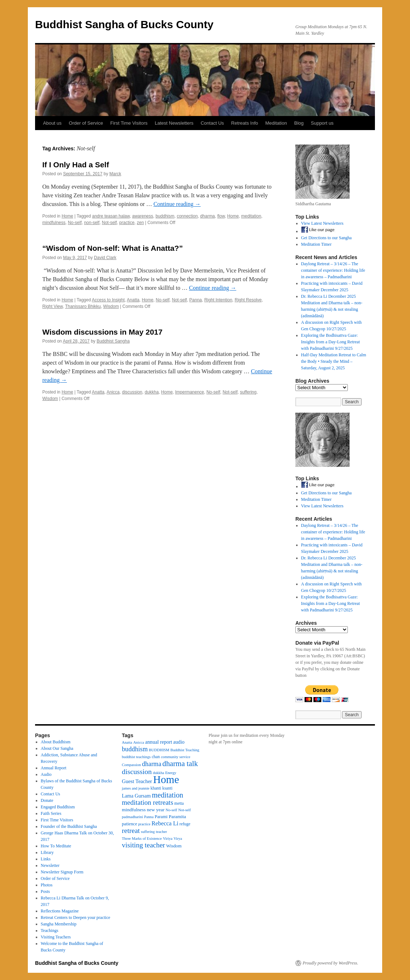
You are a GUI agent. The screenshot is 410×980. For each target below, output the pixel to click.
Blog (299, 123)
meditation (251, 216)
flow (221, 216)
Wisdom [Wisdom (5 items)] (174, 846)
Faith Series (51, 813)
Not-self (109, 223)
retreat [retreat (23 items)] (131, 831)
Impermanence (189, 392)
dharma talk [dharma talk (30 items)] (180, 764)
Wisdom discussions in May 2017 (102, 332)
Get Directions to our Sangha (326, 238)
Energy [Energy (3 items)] (171, 773)
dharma (208, 216)
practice (127, 223)
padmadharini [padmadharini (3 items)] (133, 817)
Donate (47, 800)
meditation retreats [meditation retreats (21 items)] (148, 802)
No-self (75, 223)
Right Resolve (248, 300)
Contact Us (212, 123)
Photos (47, 885)
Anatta (133, 300)
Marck (116, 174)
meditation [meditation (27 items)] (168, 795)
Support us (322, 123)
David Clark (105, 258)
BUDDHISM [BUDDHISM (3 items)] (159, 750)
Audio (46, 774)
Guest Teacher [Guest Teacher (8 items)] (137, 781)
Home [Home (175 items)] (166, 779)
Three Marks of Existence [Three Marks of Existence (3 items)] (142, 839)
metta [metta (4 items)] (179, 803)
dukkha (152, 392)
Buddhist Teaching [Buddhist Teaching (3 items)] (185, 750)
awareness (142, 216)
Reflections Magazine (60, 911)
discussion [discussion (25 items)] (137, 771)
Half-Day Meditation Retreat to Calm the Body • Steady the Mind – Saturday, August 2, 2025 (334, 361)
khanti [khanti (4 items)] (156, 788)
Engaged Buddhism (58, 807)
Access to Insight (108, 300)
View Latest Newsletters (322, 223)
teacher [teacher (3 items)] (161, 832)
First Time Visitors (129, 123)
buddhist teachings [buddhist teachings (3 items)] (136, 757)
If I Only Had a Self (76, 165)
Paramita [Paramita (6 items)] (178, 816)
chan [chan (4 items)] (156, 757)
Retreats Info (244, 123)
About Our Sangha (57, 748)
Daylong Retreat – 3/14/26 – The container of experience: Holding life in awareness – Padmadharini (333, 270)
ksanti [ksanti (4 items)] (167, 788)
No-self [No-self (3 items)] (171, 810)
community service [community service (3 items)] (176, 757)
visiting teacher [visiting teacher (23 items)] (144, 845)
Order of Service (86, 123)
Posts (45, 891)
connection (187, 216)
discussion (132, 392)
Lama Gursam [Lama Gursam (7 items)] (136, 796)
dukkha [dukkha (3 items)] (159, 773)
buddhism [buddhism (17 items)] (135, 749)
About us (52, 123)
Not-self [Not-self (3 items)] (185, 810)
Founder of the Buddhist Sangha (69, 826)
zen (140, 223)
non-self (92, 223)
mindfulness (54, 223)
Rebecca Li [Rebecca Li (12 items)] (165, 823)
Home (67, 216)
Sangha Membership (59, 924)
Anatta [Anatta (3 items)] (127, 742)
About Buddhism (56, 742)
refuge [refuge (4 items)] (185, 824)
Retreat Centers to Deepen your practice (76, 917)
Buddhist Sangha (113, 341)
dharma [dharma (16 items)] (152, 764)
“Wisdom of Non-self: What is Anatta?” (113, 248)
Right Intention (218, 300)
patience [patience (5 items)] (129, 824)
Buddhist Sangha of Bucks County (124, 24)
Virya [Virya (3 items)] (178, 839)
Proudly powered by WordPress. (330, 963)
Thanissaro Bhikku (83, 306)
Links (46, 859)
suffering (248, 392)
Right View (52, 306)
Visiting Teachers (56, 937)
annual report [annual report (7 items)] (159, 742)
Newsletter (50, 865)
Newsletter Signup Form (62, 872)
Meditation (276, 123)
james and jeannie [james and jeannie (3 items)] (136, 788)
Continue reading (177, 204)
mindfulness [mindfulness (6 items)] (134, 810)
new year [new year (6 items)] (156, 810)
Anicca (113, 392)
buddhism (165, 216)
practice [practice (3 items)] (144, 824)
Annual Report (54, 768)
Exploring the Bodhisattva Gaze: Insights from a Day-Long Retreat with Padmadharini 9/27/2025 (331, 342)
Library (47, 852)
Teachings (50, 930)
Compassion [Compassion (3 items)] (131, 765)
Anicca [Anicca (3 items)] (138, 742)
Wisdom (111, 306)
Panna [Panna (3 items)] (149, 817)
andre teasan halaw (111, 216)
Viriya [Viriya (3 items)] (168, 839)
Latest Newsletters (174, 123)
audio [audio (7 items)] (179, 742)
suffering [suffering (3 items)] (148, 832)
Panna (196, 300)
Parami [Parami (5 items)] (161, 817)
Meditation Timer (316, 244)
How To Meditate (56, 846)
